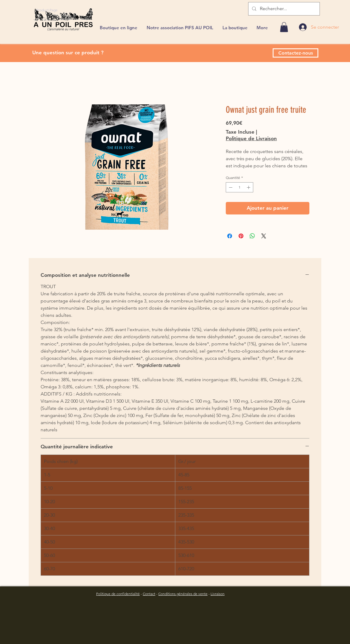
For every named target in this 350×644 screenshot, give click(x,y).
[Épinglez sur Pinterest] (241, 236)
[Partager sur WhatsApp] (252, 236)
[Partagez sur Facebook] (230, 236)
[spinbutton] (240, 187)
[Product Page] (47, 10)
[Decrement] (230, 187)
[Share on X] (264, 236)
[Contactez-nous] (295, 53)
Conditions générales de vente (183, 594)
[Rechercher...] (283, 9)
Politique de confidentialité (118, 594)
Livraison (218, 594)
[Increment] (249, 187)
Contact (149, 594)
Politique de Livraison (251, 138)
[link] (284, 27)
